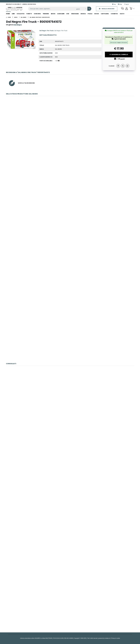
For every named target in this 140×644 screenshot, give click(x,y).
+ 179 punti (119, 59)
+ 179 (57, 61)
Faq (114, 4)
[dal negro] (24, 17)
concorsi (37, 14)
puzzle (90, 14)
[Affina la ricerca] (81, 9)
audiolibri (61, 14)
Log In (126, 4)
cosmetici (114, 14)
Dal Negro (58, 49)
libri (13, 14)
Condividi (112, 66)
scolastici (21, 14)
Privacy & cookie (116, 638)
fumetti (29, 14)
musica (83, 14)
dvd (68, 14)
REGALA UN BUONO (106, 9)
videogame (75, 14)
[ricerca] (51, 9)
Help (120, 4)
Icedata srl (108, 638)
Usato (122, 14)
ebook (53, 14)
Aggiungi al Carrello (119, 55)
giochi (96, 14)
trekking (46, 14)
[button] (132, 9)
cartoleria (105, 14)
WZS (56, 57)
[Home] (8, 17)
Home (8, 14)
